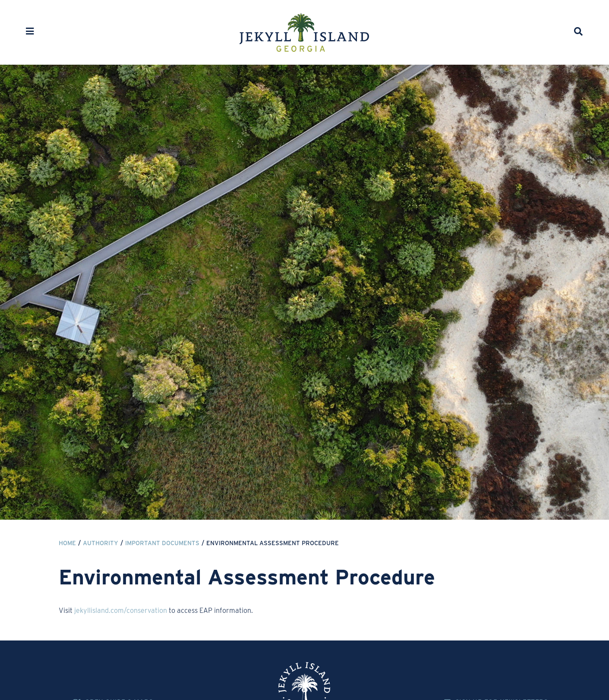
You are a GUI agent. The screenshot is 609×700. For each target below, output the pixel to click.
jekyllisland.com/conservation (121, 611)
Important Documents (162, 543)
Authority (101, 543)
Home (67, 543)
